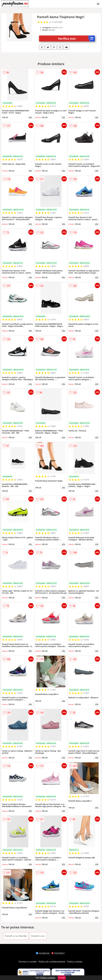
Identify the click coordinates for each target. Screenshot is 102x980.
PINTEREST (58, 953)
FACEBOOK (43, 953)
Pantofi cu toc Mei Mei (16, 936)
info (30, 117)
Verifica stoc (76, 39)
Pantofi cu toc (38, 936)
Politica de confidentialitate (52, 962)
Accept (62, 978)
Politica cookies (75, 962)
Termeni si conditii (28, 962)
